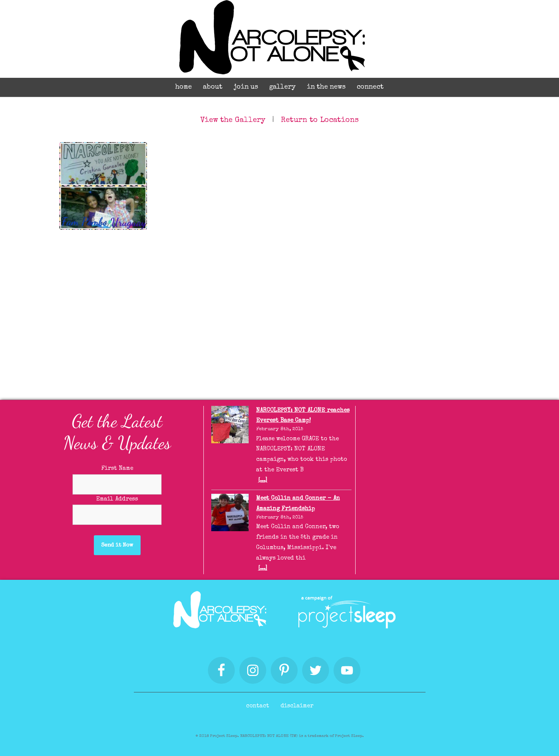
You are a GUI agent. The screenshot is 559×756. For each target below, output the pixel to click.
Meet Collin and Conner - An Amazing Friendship (298, 504)
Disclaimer (297, 706)
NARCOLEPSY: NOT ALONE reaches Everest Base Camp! (303, 416)
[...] (263, 481)
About (213, 87)
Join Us (246, 87)
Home (184, 87)
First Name (117, 469)
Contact (258, 706)
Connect (370, 87)
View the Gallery (233, 120)
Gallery (282, 87)
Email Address (117, 499)
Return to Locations (320, 120)
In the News (326, 87)
